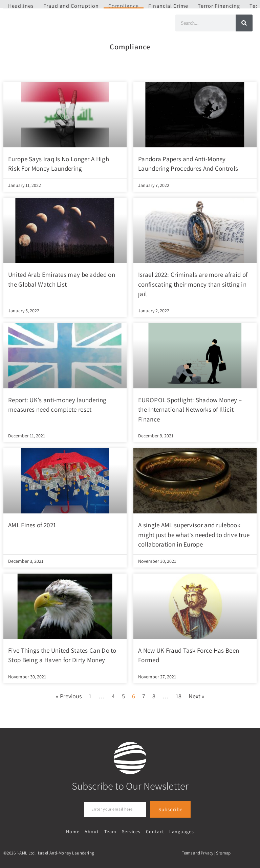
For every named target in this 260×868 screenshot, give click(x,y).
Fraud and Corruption (71, 6)
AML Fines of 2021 (32, 525)
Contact (154, 831)
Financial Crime (168, 6)
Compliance (124, 6)
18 (179, 696)
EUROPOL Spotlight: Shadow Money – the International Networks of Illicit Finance (190, 409)
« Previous (69, 696)
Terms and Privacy (198, 852)
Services (131, 831)
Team (111, 831)
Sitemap (223, 852)
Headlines (21, 6)
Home (74, 831)
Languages (180, 831)
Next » (197, 696)
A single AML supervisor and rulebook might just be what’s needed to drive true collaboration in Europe (194, 535)
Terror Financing (219, 6)
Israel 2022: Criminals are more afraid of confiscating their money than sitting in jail (193, 284)
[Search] (244, 23)
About (93, 831)
